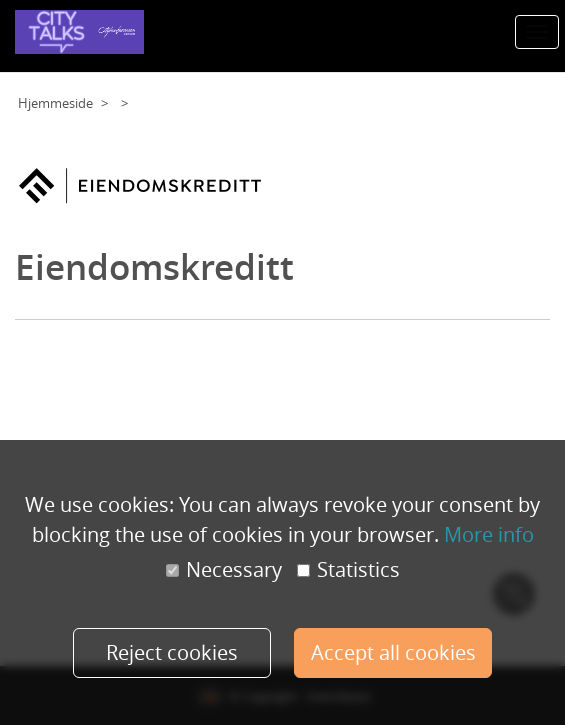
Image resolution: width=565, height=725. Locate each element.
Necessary (224, 570)
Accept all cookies (393, 652)
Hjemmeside (55, 103)
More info (489, 534)
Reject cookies (172, 652)
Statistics (348, 570)
